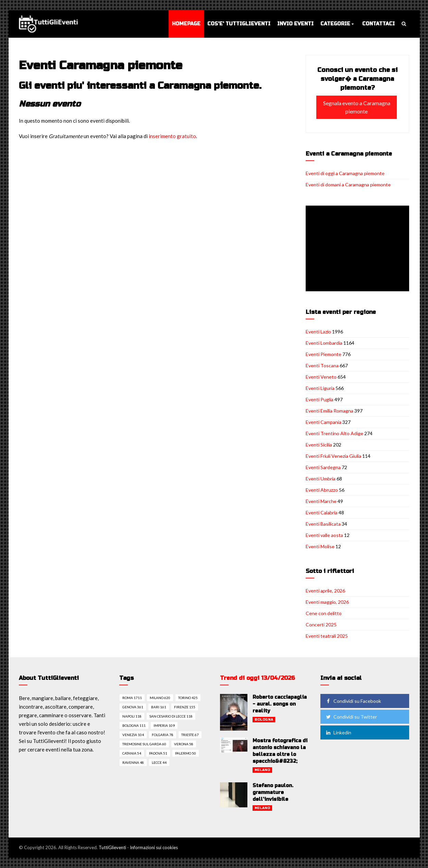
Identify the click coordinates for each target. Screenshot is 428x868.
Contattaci (378, 24)
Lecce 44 (159, 762)
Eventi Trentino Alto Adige (334, 433)
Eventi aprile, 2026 (325, 591)
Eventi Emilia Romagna (329, 411)
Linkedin (338, 732)
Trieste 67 (190, 735)
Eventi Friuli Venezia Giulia (333, 456)
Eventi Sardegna (323, 467)
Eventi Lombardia (324, 343)
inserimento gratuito (172, 136)
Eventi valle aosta (324, 535)
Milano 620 (160, 698)
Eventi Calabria (322, 512)
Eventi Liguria (320, 388)
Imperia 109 (164, 725)
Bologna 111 (134, 725)
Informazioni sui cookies (154, 847)
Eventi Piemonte (323, 354)
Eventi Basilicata (323, 524)
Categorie (335, 24)
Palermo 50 (186, 753)
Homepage (186, 24)
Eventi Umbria (321, 479)
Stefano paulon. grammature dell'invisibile (273, 792)
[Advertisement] (359, 249)
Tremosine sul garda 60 (144, 744)
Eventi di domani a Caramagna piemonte (348, 185)
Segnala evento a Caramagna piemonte (357, 107)
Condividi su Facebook (353, 701)
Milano (262, 770)
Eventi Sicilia (319, 445)
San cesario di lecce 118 (171, 716)
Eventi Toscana (322, 365)
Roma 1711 (132, 698)
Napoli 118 (132, 716)
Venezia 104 (133, 735)
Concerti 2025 (321, 625)
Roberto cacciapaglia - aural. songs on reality (280, 704)
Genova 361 (133, 707)
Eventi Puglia (320, 399)
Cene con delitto (324, 613)
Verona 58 (184, 744)
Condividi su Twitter (351, 717)
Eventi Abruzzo (322, 490)
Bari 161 (159, 707)
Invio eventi (295, 24)
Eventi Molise (320, 546)
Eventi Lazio (318, 332)
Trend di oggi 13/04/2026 (258, 678)
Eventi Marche (321, 501)
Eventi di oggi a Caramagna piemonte (345, 173)
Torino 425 (188, 698)
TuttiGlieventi (112, 847)
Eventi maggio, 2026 (327, 602)
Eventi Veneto (321, 377)
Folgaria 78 (163, 735)
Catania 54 (132, 753)
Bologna (264, 720)
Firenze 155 (185, 707)
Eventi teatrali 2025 (327, 636)
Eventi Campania (323, 422)
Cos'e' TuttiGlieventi (239, 24)
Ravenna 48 (133, 762)
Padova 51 (158, 753)
